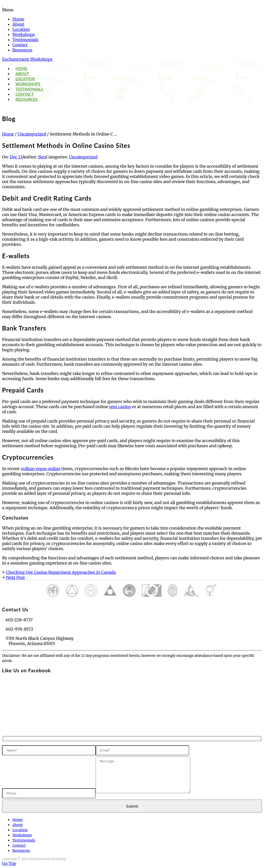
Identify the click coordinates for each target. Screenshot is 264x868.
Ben (42, 157)
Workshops (24, 34)
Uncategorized (32, 134)
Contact (20, 45)
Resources (22, 50)
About (18, 24)
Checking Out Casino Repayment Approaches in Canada (61, 572)
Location (21, 29)
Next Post (15, 577)
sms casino (120, 407)
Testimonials (25, 40)
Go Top (9, 863)
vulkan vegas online (40, 469)
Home (18, 19)
